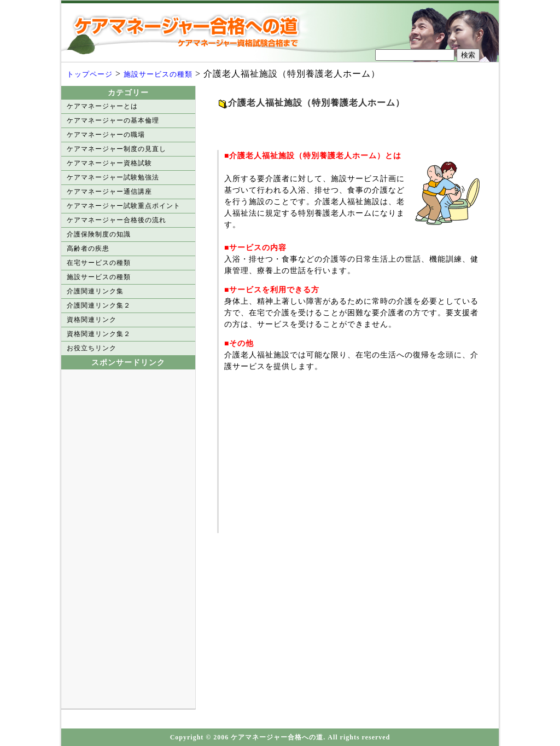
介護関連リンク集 (95, 291)
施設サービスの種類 (158, 74)
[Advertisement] (345, 126)
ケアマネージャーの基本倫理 (113, 120)
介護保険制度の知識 (99, 234)
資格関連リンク (92, 320)
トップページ (90, 74)
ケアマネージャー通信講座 (109, 192)
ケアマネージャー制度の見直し (116, 149)
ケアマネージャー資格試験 (109, 163)
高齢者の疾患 (88, 248)
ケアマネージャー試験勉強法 (113, 177)
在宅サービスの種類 (99, 263)
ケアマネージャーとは (102, 106)
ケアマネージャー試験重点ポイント (124, 206)
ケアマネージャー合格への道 (190, 31)
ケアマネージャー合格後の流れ (116, 220)
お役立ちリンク (92, 348)
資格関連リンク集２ (99, 334)
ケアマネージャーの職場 (106, 135)
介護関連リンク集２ (99, 305)
